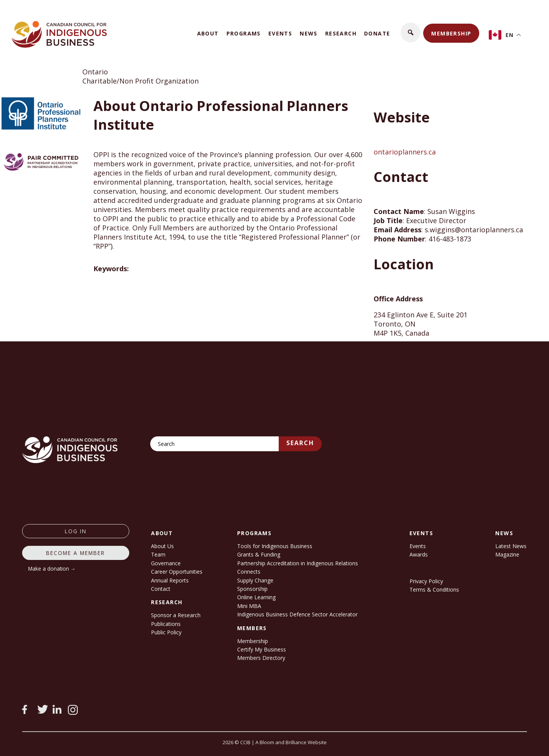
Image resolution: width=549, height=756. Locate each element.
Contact (161, 589)
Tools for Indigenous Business (275, 546)
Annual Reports (170, 580)
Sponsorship (252, 589)
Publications (166, 624)
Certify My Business (262, 649)
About (208, 33)
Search (300, 443)
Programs (244, 33)
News (309, 33)
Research (341, 33)
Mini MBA (249, 606)
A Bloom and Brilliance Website (291, 742)
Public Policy (166, 632)
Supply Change (255, 580)
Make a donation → (52, 569)
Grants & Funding (259, 554)
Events (280, 33)
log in (76, 531)
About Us (162, 546)
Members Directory (261, 658)
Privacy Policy (426, 581)
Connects (249, 572)
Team (158, 554)
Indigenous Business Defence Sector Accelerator (297, 614)
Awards (419, 554)
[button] (411, 32)
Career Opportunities (177, 572)
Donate (377, 33)
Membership (451, 33)
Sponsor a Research (176, 615)
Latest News (511, 546)
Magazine (507, 554)
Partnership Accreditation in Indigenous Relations (298, 563)
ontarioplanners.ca (405, 152)
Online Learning (256, 597)
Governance (166, 563)
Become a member (75, 553)
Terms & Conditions (434, 590)
